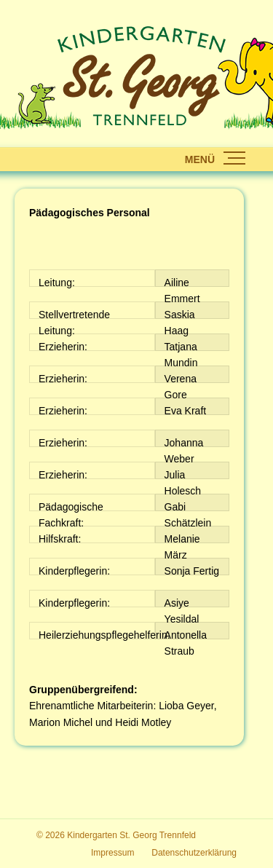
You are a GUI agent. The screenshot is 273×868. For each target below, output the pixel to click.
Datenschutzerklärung (194, 853)
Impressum (112, 853)
